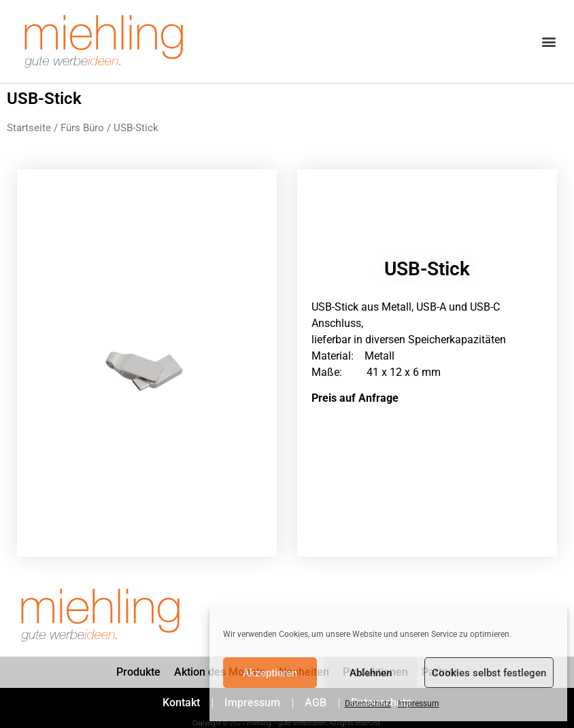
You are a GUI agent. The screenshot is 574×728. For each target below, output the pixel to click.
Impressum (419, 704)
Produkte (138, 672)
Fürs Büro (82, 128)
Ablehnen (371, 673)
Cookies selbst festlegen (489, 673)
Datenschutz (368, 704)
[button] (549, 42)
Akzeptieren (270, 673)
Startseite (29, 128)
